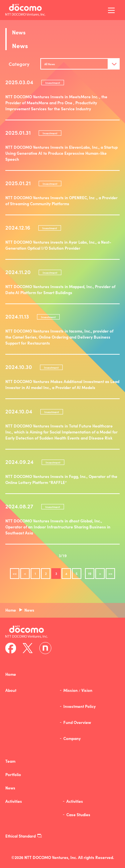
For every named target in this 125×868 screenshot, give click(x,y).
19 (90, 574)
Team (10, 761)
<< (15, 574)
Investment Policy (79, 706)
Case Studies (78, 815)
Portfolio (13, 774)
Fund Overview (77, 722)
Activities (75, 801)
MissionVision (78, 690)
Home (11, 674)
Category (19, 64)
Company (72, 738)
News (10, 788)
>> (110, 574)
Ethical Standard (23, 836)
